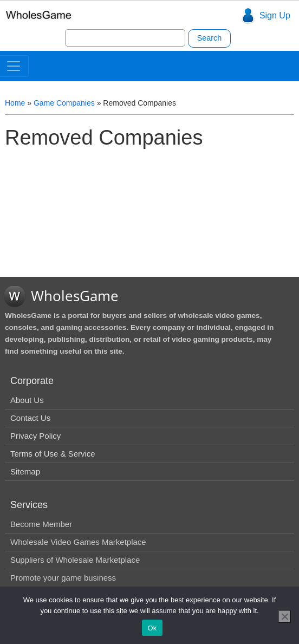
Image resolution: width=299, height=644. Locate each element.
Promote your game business (63, 578)
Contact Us (30, 418)
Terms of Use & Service (53, 454)
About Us (27, 400)
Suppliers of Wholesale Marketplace (75, 560)
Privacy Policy (35, 436)
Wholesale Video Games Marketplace (78, 542)
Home (15, 103)
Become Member (41, 524)
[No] (284, 616)
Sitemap (25, 471)
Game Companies (64, 103)
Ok (152, 628)
